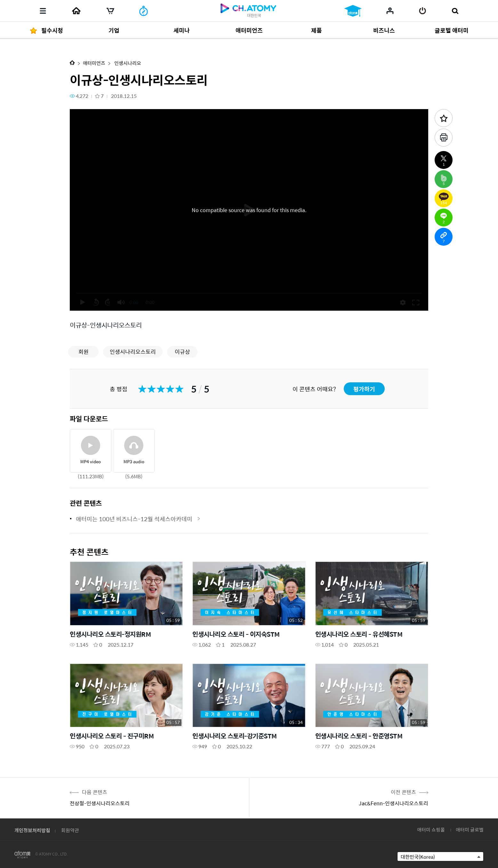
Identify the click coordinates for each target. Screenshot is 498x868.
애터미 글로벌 (470, 829)
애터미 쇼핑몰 (431, 829)
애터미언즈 (94, 63)
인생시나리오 (127, 63)
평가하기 (364, 389)
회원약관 (70, 830)
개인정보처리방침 (32, 830)
